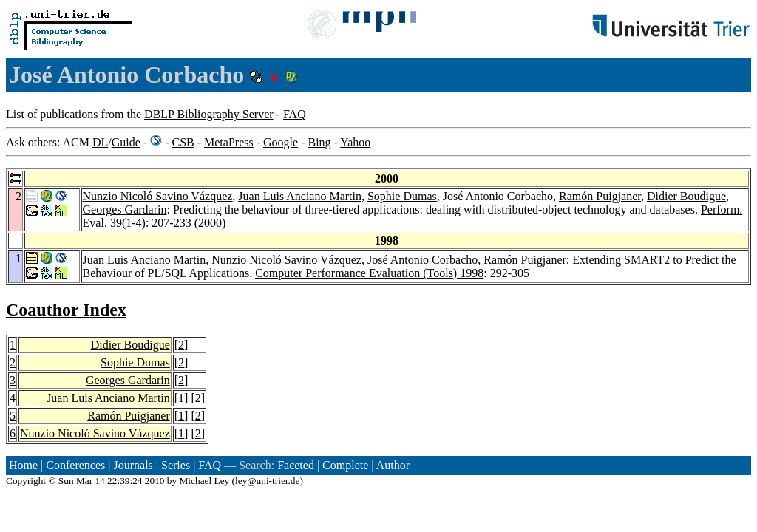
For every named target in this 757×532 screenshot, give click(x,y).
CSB (183, 142)
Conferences (75, 465)
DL (100, 142)
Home (23, 465)
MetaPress (229, 142)
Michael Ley (205, 481)
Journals (133, 465)
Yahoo (355, 142)
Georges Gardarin (125, 209)
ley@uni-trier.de (267, 481)
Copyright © (31, 481)
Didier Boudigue (686, 196)
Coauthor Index (66, 310)
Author (393, 465)
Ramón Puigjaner (600, 196)
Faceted (296, 465)
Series (176, 465)
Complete (345, 465)
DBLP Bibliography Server (209, 114)
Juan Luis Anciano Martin (300, 196)
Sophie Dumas (402, 196)
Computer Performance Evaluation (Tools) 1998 (369, 273)
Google (281, 142)
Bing (319, 142)
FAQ (295, 114)
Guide (126, 142)
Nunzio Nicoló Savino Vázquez (158, 196)
